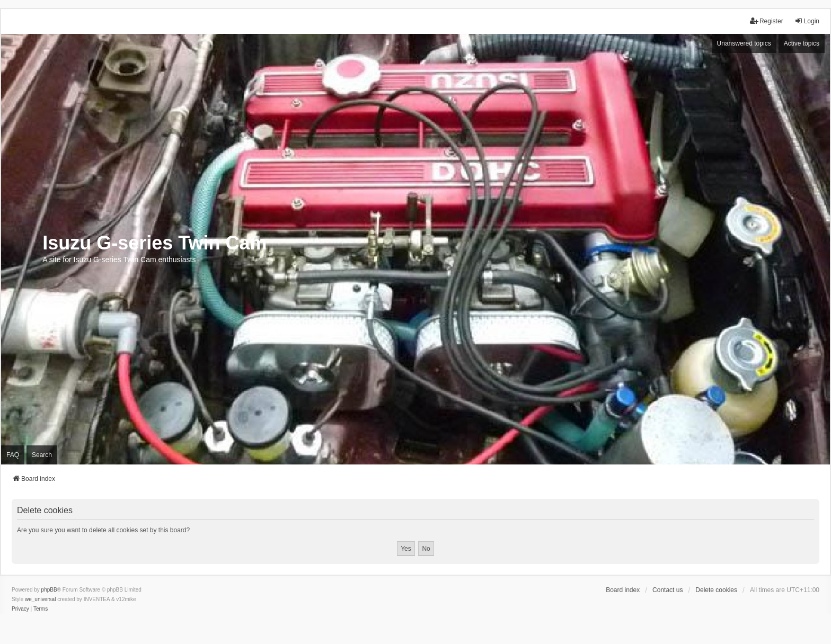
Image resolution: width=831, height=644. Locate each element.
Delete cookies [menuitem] (716, 590)
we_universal (40, 599)
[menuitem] (20, 609)
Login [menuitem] (807, 21)
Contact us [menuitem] (668, 590)
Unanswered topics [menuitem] (744, 43)
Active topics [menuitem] (802, 43)
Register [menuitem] (767, 21)
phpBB (49, 590)
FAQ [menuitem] (13, 455)
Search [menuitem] (42, 455)
